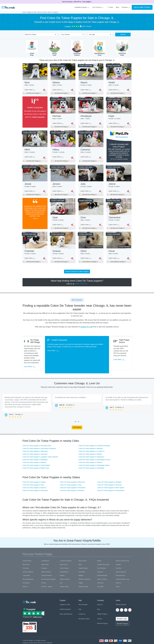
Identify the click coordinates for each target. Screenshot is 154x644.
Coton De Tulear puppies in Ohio (33, 476)
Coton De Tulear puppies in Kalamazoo (91, 448)
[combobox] (39, 35)
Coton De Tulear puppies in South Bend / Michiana (39, 440)
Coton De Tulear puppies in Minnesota (35, 482)
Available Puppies (82, 7)
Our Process (98, 7)
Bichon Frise (26, 556)
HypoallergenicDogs (100, 48)
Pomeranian (26, 574)
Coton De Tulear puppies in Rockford (91, 440)
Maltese (62, 567)
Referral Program (102, 615)
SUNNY (88, 2)
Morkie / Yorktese (102, 571)
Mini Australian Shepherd (48, 571)
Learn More (31, 361)
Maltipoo (81, 567)
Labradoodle (26, 567)
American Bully (27, 552)
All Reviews (77, 419)
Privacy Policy (33, 634)
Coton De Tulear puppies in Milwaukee (35, 443)
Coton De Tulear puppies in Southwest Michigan (94, 437)
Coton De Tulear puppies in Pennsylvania (111, 482)
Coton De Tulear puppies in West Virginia (111, 479)
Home (24, 12)
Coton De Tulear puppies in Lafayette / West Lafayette (40, 448)
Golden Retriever (46, 563)
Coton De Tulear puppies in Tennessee (73, 479)
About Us (100, 596)
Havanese (100, 563)
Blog (117, 7)
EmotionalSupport (77, 48)
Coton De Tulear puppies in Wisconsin (72, 473)
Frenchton (119, 560)
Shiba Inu (118, 574)
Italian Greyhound (121, 563)
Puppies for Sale (32, 12)
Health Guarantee (38, 118)
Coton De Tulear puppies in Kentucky (109, 476)
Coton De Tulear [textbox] (30, 34)
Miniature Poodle (65, 571)
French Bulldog (102, 560)
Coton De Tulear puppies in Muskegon (35, 451)
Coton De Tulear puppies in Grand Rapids (36, 457)
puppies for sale (87, 330)
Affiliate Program (102, 605)
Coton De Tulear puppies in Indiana (34, 473)
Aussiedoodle (45, 552)
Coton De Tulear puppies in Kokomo (90, 454)
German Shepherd (28, 563)
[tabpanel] (27, 398)
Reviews (126, 7)
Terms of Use (41, 634)
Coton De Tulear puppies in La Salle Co (92, 443)
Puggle (81, 574)
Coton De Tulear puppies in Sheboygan (91, 459)
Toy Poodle (100, 578)
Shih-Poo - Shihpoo (47, 578)
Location (87, 610)
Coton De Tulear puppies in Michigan (109, 473)
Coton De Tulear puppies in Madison (35, 454)
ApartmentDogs (122, 48)
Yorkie (118, 578)
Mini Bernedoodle (102, 567)
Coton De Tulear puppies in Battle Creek (36, 459)
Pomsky (44, 574)
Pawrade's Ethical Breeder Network (32, 636)
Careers (100, 610)
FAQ (80, 601)
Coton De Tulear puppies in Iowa (71, 476)
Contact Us (82, 605)
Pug (61, 574)
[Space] (29, 593)
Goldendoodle (64, 563)
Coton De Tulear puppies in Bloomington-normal (94, 451)
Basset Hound (83, 552)
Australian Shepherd (66, 552)
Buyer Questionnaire (66, 605)
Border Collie (45, 556)
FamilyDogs (54, 48)
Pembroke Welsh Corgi (122, 571)
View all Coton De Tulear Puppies (77, 275)
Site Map (81, 610)
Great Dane (82, 563)
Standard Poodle (83, 578)
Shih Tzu (25, 578)
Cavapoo (118, 556)
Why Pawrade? (83, 596)
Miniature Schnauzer (84, 571)
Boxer (80, 556)
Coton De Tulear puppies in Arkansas (72, 482)
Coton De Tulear (42, 12)
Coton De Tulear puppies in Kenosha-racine (37, 437)
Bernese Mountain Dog (122, 552)
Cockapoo (44, 560)
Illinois (49, 12)
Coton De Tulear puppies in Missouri (34, 479)
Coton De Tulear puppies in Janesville (35, 445)
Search (123, 34)
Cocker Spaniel (64, 560)
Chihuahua (26, 560)
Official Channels (121, 596)
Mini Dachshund (120, 567)
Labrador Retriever (47, 567)
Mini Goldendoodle (28, 571)
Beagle (99, 552)
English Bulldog (83, 560)
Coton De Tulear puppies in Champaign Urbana (94, 457)
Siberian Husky (64, 578)
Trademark (49, 634)
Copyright (25, 634)
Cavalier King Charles (103, 556)
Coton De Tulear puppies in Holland (90, 445)
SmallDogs (32, 48)
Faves (110, 7)
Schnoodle (100, 574)
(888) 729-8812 (145, 7)
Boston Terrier (64, 556)
